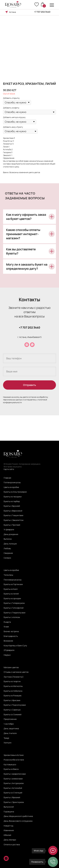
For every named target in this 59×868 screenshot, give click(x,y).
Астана (13, 12)
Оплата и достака (12, 845)
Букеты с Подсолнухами (15, 705)
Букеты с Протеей (12, 525)
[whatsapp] (32, 345)
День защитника (11, 729)
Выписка (8, 539)
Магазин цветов (11, 668)
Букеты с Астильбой (13, 788)
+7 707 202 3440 (42, 12)
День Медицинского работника (18, 816)
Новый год (8, 826)
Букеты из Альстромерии (15, 492)
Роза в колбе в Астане (14, 760)
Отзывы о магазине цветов (16, 672)
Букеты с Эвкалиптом (14, 520)
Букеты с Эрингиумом (14, 802)
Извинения (9, 830)
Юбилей (7, 835)
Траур (6, 738)
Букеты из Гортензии (13, 584)
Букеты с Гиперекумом (14, 603)
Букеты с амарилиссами (15, 774)
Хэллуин (8, 743)
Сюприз (7, 558)
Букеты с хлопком (12, 617)
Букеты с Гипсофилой (14, 608)
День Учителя (10, 733)
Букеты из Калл (11, 589)
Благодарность (11, 636)
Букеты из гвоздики (13, 497)
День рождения (11, 534)
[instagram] (27, 345)
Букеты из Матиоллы (13, 686)
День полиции (10, 544)
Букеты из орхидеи (12, 599)
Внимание (8, 641)
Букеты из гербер (12, 501)
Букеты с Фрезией (12, 798)
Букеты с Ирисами (12, 700)
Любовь (7, 549)
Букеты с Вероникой (13, 511)
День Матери (10, 840)
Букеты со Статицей (13, 793)
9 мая (6, 627)
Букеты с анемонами (13, 779)
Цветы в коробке (11, 487)
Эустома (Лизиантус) (14, 677)
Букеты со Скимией (13, 715)
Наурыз (7, 655)
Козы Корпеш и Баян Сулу (15, 646)
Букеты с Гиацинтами (13, 515)
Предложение (10, 719)
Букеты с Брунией (12, 506)
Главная (7, 478)
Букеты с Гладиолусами (15, 613)
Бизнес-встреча (11, 631)
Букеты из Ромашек (13, 696)
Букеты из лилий (11, 594)
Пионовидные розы (13, 580)
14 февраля (9, 530)
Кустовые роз (10, 765)
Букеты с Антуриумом (14, 783)
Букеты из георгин (12, 682)
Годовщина (9, 812)
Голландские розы (12, 483)
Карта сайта (9, 469)
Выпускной (9, 807)
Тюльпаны (8, 575)
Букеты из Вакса (11, 769)
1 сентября (9, 724)
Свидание (8, 553)
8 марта (7, 622)
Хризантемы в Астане (14, 755)
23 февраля (9, 650)
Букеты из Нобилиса (13, 691)
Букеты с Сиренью (12, 710)
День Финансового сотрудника (18, 821)
